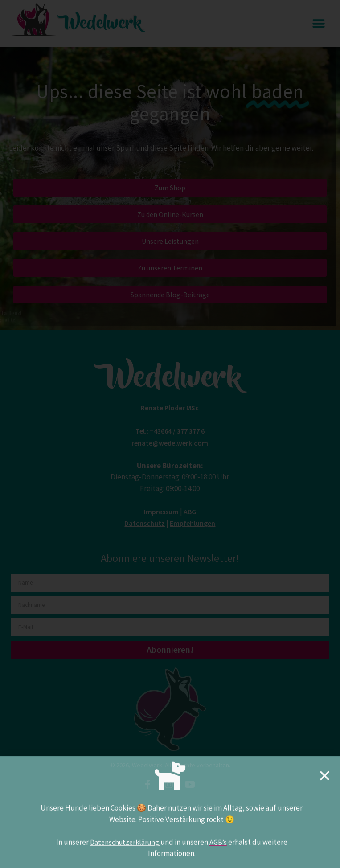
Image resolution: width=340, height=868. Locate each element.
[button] (325, 782)
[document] (170, 434)
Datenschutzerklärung (125, 849)
